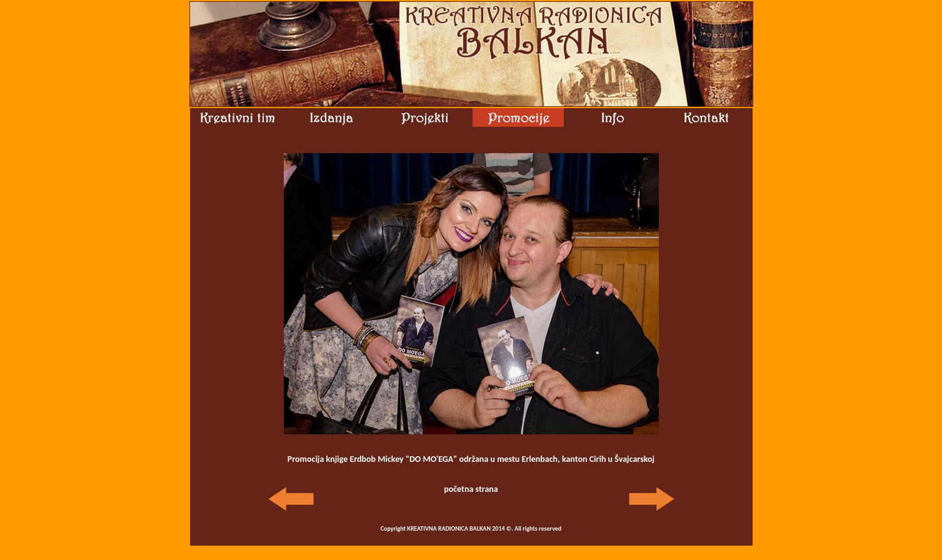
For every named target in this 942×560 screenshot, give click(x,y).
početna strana (471, 489)
